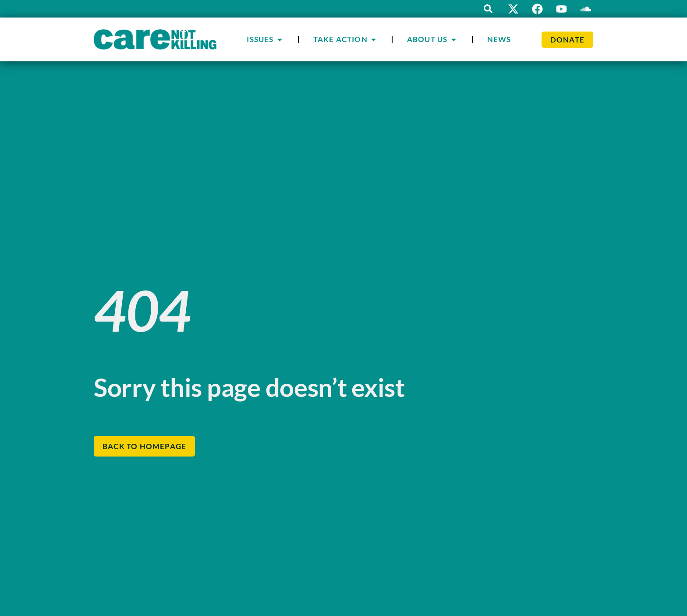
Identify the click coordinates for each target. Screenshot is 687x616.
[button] (488, 9)
